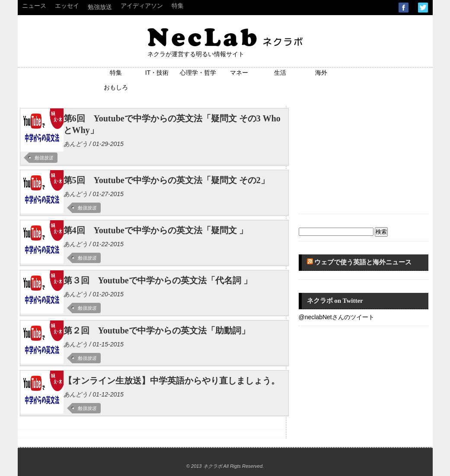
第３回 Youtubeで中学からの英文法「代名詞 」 (158, 280)
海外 (321, 73)
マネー (239, 73)
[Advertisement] (364, 155)
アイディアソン (142, 6)
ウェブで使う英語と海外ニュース (363, 262)
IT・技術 (157, 73)
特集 (178, 6)
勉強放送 (100, 7)
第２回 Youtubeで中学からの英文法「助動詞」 (157, 330)
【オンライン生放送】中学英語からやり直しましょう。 (172, 381)
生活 (280, 73)
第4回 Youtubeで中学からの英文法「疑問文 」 (156, 230)
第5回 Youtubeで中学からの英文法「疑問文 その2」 (166, 180)
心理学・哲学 (198, 73)
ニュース (34, 6)
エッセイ (67, 6)
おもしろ (116, 87)
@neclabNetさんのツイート (337, 317)
